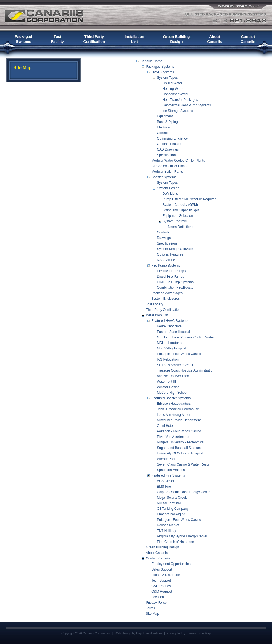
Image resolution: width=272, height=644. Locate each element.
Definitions (170, 194)
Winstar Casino (168, 387)
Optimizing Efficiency (172, 138)
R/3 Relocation (168, 359)
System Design (168, 188)
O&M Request (162, 592)
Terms (150, 608)
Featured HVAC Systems (170, 321)
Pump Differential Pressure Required (189, 199)
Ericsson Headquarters (174, 404)
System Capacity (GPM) (180, 205)
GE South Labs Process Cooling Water (185, 337)
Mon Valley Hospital (171, 348)
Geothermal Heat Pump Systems (187, 105)
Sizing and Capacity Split (181, 210)
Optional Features (170, 144)
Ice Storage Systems (178, 111)
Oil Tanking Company (173, 509)
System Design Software (175, 249)
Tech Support (161, 580)
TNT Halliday (166, 531)
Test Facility (155, 304)
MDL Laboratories (170, 343)
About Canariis (157, 553)
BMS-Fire (164, 487)
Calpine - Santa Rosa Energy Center (184, 492)
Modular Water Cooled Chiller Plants (178, 161)
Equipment (165, 116)
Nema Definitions (180, 227)
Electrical (164, 127)
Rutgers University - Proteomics (180, 442)
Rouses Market (168, 525)
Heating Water (173, 89)
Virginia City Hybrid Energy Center (182, 536)
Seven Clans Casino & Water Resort (184, 464)
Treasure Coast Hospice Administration (186, 370)
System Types (167, 78)
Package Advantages (167, 293)
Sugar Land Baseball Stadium (179, 448)
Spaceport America (171, 470)
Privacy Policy (156, 603)
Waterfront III (166, 382)
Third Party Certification (163, 310)
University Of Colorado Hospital (180, 453)
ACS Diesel (165, 481)
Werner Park (166, 459)
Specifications (167, 155)
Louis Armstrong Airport (174, 415)
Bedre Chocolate (169, 326)
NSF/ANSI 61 (167, 260)
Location (158, 597)
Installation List (157, 315)
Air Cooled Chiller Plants (169, 166)
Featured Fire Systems (168, 475)
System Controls (175, 221)
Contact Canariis (158, 558)
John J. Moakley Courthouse (178, 409)
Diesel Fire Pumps (170, 277)
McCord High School (172, 393)
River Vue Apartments (173, 437)
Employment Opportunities (171, 564)
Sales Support (162, 569)
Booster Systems (164, 177)
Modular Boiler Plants (167, 172)
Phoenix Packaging (171, 514)
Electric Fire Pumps (171, 271)
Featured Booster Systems (171, 398)
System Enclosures (166, 299)
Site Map (152, 614)
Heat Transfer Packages (180, 100)
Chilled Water (172, 83)
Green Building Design (162, 547)
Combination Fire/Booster (176, 288)
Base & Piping (167, 122)
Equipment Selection (178, 216)
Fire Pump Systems (166, 266)
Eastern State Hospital (173, 332)
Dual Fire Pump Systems (175, 282)
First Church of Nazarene (175, 542)
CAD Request (161, 586)
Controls (163, 133)
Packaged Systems (160, 67)
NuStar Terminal (169, 503)
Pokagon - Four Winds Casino (179, 354)
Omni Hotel (165, 426)
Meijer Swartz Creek (172, 498)
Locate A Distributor (166, 575)
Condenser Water (175, 94)
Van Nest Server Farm (173, 376)
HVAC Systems (163, 72)
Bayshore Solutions (149, 633)
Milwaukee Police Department (179, 420)
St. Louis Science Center (175, 365)
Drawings (164, 238)
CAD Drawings (168, 149)
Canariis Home (151, 61)
